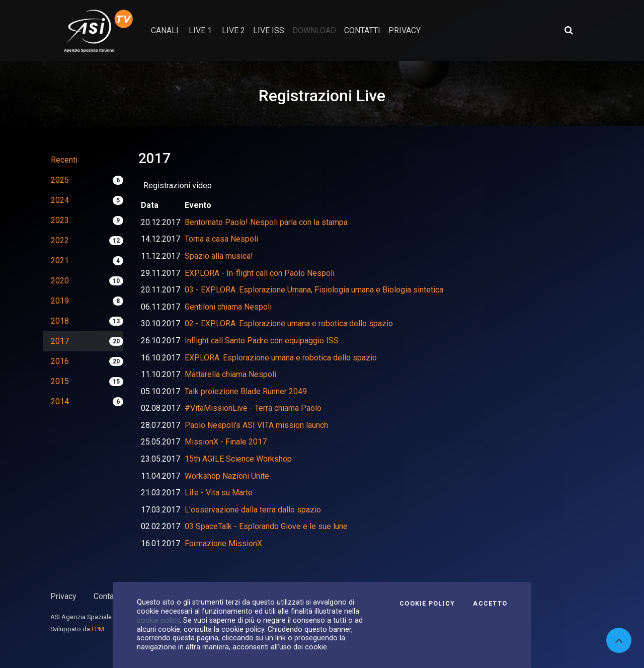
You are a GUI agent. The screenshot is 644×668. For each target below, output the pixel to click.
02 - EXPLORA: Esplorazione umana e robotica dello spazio (289, 323)
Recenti (64, 160)
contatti (362, 30)
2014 (60, 401)
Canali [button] (165, 30)
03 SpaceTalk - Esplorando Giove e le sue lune (266, 526)
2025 (60, 180)
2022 (60, 240)
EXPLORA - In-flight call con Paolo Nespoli (260, 273)
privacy (405, 30)
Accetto (490, 604)
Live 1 (200, 30)
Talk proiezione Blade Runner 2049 (246, 391)
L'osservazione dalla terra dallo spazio (253, 510)
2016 (60, 361)
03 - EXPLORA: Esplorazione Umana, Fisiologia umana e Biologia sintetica (314, 290)
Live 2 (233, 30)
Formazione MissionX (223, 543)
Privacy (63, 596)
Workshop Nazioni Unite (227, 476)
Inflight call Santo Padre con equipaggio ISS (262, 341)
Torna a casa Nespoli (221, 239)
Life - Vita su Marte (219, 493)
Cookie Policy (427, 604)
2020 (60, 281)
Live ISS (269, 30)
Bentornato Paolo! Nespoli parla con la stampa (266, 222)
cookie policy (158, 620)
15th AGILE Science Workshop (238, 459)
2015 (60, 381)
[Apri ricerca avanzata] (569, 30)
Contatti (107, 596)
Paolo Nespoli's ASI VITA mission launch (256, 425)
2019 (60, 301)
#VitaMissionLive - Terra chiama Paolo (253, 408)
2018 (60, 321)
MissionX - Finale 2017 (226, 442)
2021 (60, 261)
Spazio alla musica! (219, 256)
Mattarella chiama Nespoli (230, 374)
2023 (60, 220)
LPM (98, 629)
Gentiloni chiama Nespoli (228, 307)
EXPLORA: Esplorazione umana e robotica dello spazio (281, 358)
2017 (60, 341)
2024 (60, 200)
